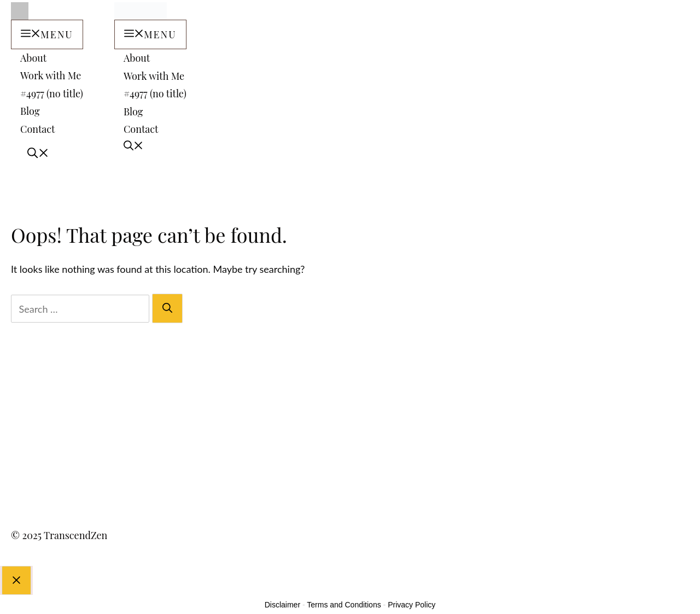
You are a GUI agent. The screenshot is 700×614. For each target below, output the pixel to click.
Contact (37, 128)
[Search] (167, 292)
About (33, 57)
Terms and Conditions (344, 589)
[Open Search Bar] (30, 145)
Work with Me (51, 75)
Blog (30, 110)
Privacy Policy (412, 589)
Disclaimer (282, 589)
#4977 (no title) (52, 92)
